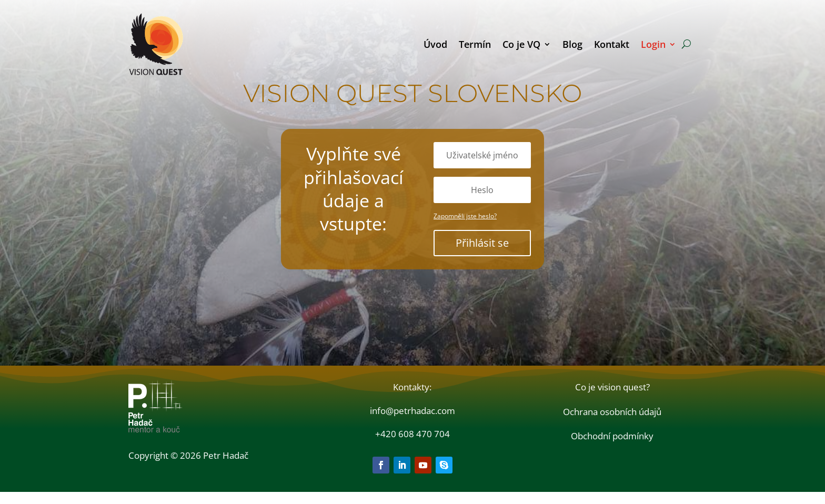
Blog (572, 44)
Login (653, 44)
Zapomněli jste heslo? (465, 229)
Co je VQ (521, 44)
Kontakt (612, 44)
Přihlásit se (482, 255)
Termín (475, 44)
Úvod (435, 44)
